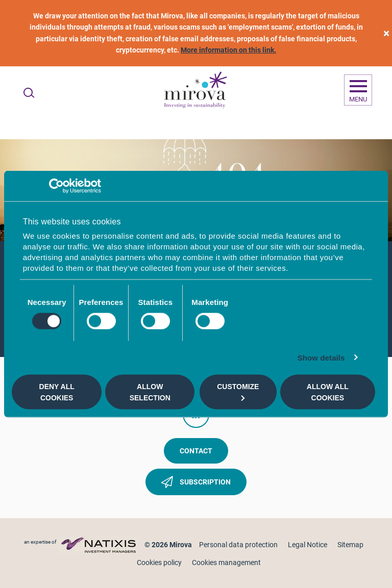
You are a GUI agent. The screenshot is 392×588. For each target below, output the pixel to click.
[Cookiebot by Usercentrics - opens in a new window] (56, 186)
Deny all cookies (57, 392)
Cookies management (226, 563)
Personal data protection (238, 545)
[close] (386, 33)
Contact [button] (196, 451)
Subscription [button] (196, 484)
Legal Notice (308, 545)
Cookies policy (159, 563)
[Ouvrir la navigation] (358, 90)
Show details (321, 358)
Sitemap (350, 545)
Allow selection (150, 392)
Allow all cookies (328, 392)
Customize (238, 391)
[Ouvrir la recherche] (29, 93)
